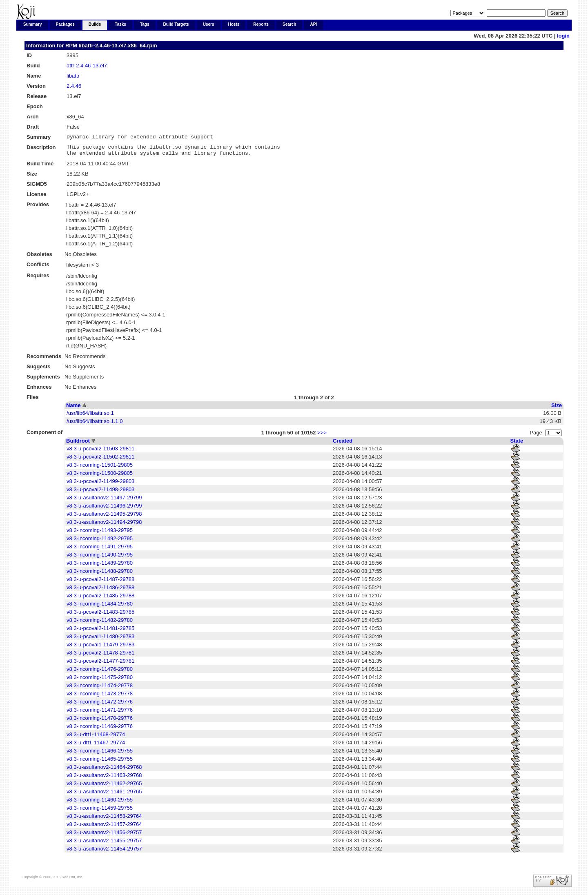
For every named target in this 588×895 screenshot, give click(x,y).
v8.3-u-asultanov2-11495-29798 (104, 518)
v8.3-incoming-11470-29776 (100, 722)
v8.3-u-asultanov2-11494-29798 (104, 526)
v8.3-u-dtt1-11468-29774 (96, 738)
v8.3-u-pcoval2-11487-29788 (100, 583)
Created (343, 444)
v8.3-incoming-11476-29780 (100, 673)
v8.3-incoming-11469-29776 (100, 730)
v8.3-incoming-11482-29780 (100, 624)
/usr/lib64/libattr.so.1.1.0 (95, 425)
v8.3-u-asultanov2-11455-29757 (104, 844)
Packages (65, 24)
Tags (145, 24)
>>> (322, 436)
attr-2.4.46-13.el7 (87, 66)
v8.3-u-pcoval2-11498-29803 (100, 493)
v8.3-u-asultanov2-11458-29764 (104, 820)
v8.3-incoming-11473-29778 (100, 697)
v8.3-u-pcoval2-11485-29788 (100, 599)
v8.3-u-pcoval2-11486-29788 (100, 591)
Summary (33, 24)
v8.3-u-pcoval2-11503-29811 (100, 452)
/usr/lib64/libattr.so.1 (90, 417)
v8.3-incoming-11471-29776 (100, 714)
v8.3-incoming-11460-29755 (100, 803)
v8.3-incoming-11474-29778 (100, 689)
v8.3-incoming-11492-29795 (100, 542)
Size (557, 409)
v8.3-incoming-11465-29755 (100, 763)
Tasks (120, 24)
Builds (95, 24)
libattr (73, 76)
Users (209, 24)
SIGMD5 (37, 188)
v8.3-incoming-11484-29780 (100, 607)
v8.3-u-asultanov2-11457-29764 (104, 828)
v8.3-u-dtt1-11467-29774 (96, 746)
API (313, 24)
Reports (261, 24)
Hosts (234, 24)
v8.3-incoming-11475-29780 (100, 681)
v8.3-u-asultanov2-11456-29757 (104, 836)
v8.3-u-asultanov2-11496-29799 (104, 509)
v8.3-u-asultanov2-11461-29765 (104, 795)
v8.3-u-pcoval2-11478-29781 (100, 656)
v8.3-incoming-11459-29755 (100, 812)
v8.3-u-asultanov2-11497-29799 (104, 501)
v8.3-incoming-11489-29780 (100, 567)
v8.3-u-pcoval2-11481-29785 (100, 632)
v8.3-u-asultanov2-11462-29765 (104, 787)
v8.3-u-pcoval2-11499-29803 (100, 485)
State (517, 444)
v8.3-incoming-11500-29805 (100, 477)
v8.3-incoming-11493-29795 (100, 534)
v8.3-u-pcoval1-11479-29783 (100, 648)
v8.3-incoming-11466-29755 (100, 754)
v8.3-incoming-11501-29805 (100, 469)
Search (289, 24)
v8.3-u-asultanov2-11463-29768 (104, 779)
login (563, 36)
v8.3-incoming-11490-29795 (100, 558)
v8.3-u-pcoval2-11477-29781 (100, 665)
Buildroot (78, 444)
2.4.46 (74, 86)
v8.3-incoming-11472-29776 (100, 705)
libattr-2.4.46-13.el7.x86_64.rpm (118, 46)
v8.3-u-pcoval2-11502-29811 (100, 460)
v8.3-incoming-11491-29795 (100, 550)
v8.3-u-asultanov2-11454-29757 (104, 852)
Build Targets (176, 24)
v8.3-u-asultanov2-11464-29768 (104, 771)
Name (73, 409)
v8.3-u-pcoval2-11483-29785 (100, 616)
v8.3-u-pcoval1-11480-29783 (100, 640)
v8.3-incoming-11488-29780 (100, 575)
